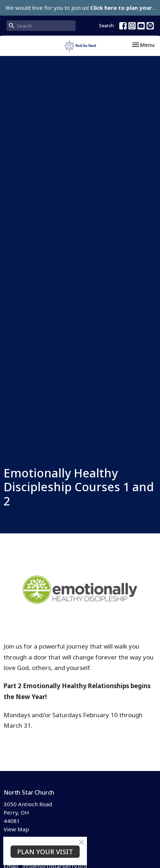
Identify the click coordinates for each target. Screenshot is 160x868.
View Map (16, 829)
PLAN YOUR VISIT (45, 852)
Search (106, 25)
